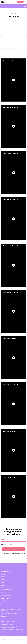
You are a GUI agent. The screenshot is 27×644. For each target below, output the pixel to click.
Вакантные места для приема (7, 624)
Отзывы (3, 575)
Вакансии (3, 576)
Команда (3, 573)
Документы (4, 615)
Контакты (3, 578)
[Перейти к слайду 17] (22, 49)
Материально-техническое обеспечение (9, 613)
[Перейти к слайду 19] (25, 49)
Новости (3, 579)
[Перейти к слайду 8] (10, 49)
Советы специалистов (6, 596)
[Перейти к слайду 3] (4, 49)
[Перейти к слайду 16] (21, 49)
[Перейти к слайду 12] (15, 49)
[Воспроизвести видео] (14, 80)
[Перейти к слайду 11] (14, 49)
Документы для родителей (7, 589)
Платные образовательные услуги (8, 621)
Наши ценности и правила (7, 572)
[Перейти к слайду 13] (17, 49)
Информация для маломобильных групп (10, 626)
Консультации (4, 581)
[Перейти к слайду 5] (6, 49)
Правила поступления (6, 588)
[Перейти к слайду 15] (19, 49)
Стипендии (4, 620)
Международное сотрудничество (8, 628)
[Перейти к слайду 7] (9, 49)
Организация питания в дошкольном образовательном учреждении (12, 630)
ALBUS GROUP (21, 639)
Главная (4, 568)
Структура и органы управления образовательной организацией (11, 610)
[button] (20, 2)
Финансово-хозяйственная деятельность (10, 623)
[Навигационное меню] (25, 6)
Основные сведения (5, 608)
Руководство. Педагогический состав (9, 612)
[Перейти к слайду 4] (5, 49)
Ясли (2, 602)
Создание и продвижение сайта (10, 639)
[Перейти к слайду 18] (23, 49)
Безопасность (4, 592)
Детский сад (4, 601)
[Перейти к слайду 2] (3, 49)
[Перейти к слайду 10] (13, 49)
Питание (3, 591)
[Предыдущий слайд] (1, 37)
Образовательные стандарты (7, 618)
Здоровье (3, 594)
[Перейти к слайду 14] (18, 49)
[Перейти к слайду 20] (26, 49)
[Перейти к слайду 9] (12, 49)
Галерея (3, 583)
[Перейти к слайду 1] (1, 49)
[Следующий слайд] (26, 37)
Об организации (5, 570)
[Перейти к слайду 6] (8, 49)
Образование (4, 617)
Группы (3, 586)
